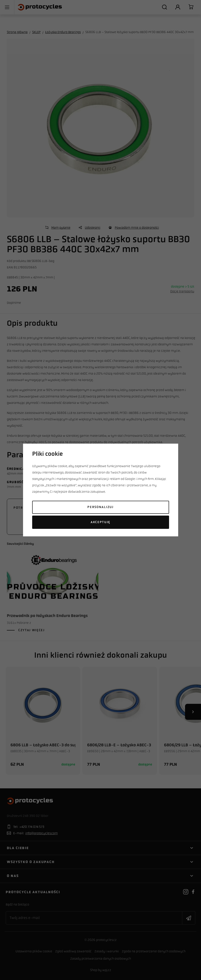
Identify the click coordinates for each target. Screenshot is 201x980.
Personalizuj (100, 507)
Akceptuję (100, 522)
